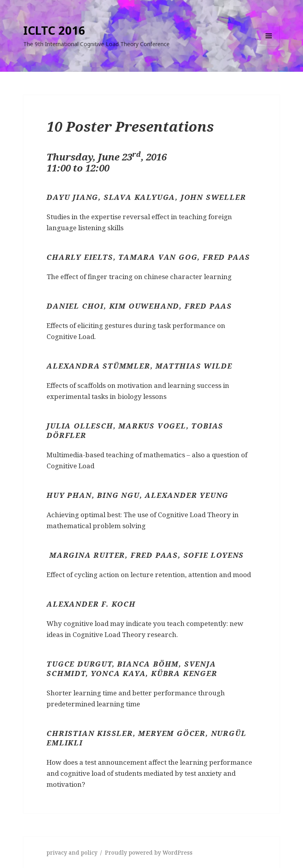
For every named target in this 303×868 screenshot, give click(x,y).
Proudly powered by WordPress (149, 852)
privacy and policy (72, 852)
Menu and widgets (269, 47)
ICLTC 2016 (54, 30)
